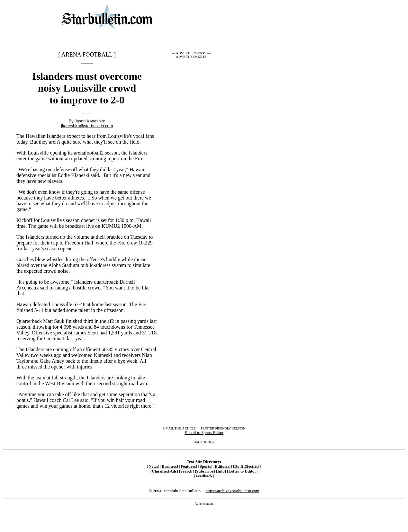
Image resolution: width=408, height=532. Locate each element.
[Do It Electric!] (247, 466)
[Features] (188, 466)
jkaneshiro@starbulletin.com (87, 126)
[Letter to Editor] (242, 471)
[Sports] (205, 466)
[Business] (169, 466)
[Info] (221, 471)
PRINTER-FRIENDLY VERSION (223, 428)
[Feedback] (204, 476)
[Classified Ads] (164, 471)
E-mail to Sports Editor (204, 433)
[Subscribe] (205, 471)
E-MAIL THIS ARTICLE (179, 428)
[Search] (186, 471)
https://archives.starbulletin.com (232, 491)
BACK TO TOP (204, 442)
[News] (153, 466)
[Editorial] (223, 466)
